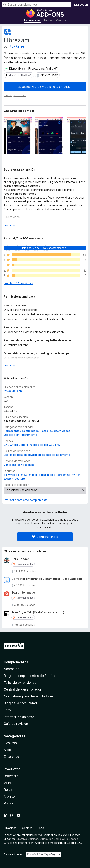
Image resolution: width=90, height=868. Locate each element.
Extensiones (32, 20)
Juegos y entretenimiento (20, 435)
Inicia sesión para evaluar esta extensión (45, 248)
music (33, 475)
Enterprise (11, 757)
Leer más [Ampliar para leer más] (10, 225)
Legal (41, 828)
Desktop (10, 743)
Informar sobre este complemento (26, 500)
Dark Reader (20, 559)
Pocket (9, 803)
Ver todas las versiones (19, 465)
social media (47, 475)
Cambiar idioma (13, 854)
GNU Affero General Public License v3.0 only (32, 445)
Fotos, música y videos (56, 431)
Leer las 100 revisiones (18, 283)
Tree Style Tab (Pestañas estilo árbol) (38, 612)
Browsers (11, 776)
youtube (20, 479)
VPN (7, 783)
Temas (48, 20)
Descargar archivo (15, 95)
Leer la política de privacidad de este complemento (37, 455)
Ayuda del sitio (13, 391)
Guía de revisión (16, 724)
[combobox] (37, 4)
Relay (8, 790)
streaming (64, 475)
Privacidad (10, 828)
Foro (7, 710)
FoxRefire (17, 46)
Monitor (10, 796)
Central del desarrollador (22, 689)
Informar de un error (19, 717)
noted (38, 835)
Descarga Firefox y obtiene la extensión (45, 87)
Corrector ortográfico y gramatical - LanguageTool (47, 579)
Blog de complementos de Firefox (30, 676)
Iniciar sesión (80, 5)
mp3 (24, 475)
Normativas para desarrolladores (29, 696)
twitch (76, 475)
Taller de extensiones (20, 683)
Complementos (16, 662)
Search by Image (23, 593)
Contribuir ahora (45, 537)
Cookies (27, 828)
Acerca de (12, 669)
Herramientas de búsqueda (21, 431)
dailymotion (11, 475)
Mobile (9, 750)
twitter (8, 479)
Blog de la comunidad (20, 703)
